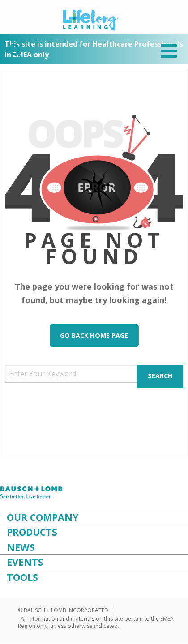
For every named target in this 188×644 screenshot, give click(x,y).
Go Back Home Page (94, 335)
